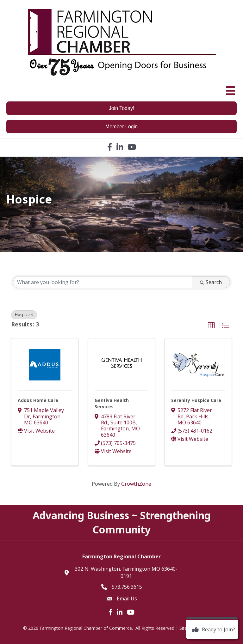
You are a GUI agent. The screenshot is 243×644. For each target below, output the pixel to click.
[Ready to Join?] (212, 630)
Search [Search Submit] (211, 282)
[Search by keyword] (103, 282)
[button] (211, 325)
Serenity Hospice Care (196, 400)
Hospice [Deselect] (24, 315)
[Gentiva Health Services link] (122, 363)
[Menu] (231, 91)
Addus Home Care (38, 400)
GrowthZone (136, 484)
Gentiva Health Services (112, 403)
